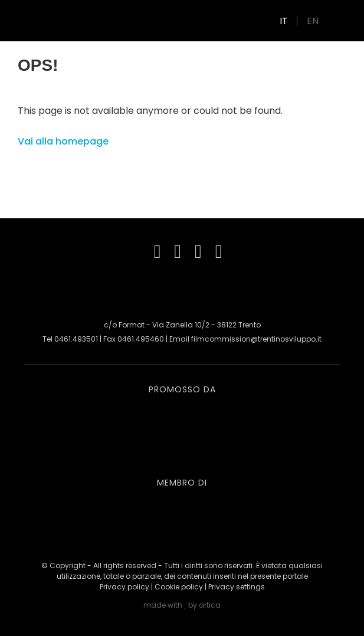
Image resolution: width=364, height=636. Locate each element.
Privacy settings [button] (237, 587)
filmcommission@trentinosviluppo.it (256, 339)
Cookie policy (179, 587)
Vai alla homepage (63, 141)
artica (210, 605)
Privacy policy (124, 587)
